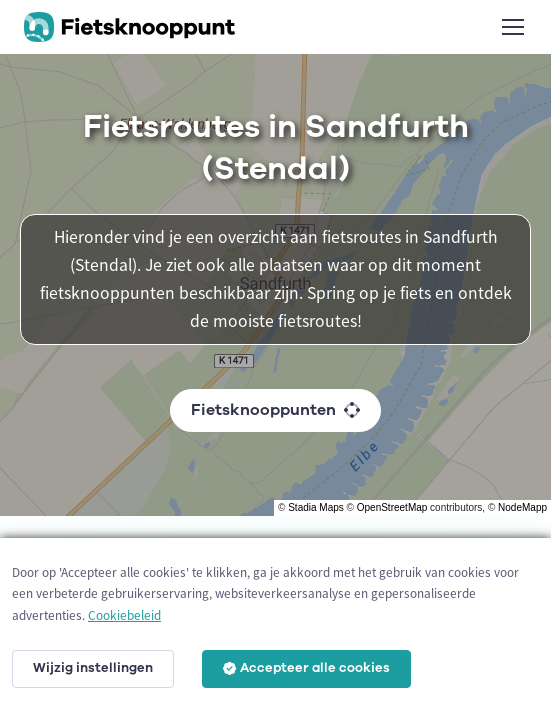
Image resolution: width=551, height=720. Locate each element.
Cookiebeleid (124, 615)
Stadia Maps (316, 507)
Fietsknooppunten (275, 410)
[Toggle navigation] (512, 27)
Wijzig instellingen (93, 668)
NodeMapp (522, 507)
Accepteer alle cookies (306, 668)
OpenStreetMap (392, 507)
